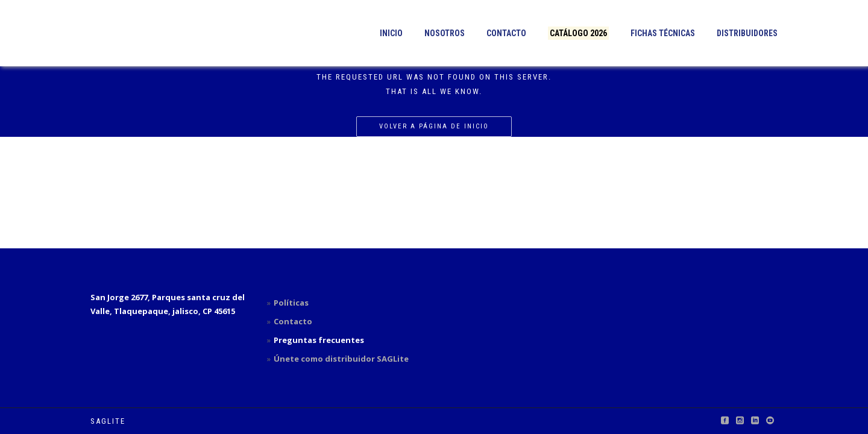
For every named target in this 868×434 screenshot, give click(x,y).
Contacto (506, 33)
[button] (164, 33)
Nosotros (445, 33)
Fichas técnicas (663, 33)
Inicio (391, 33)
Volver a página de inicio (434, 126)
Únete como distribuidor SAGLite (341, 359)
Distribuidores (747, 33)
